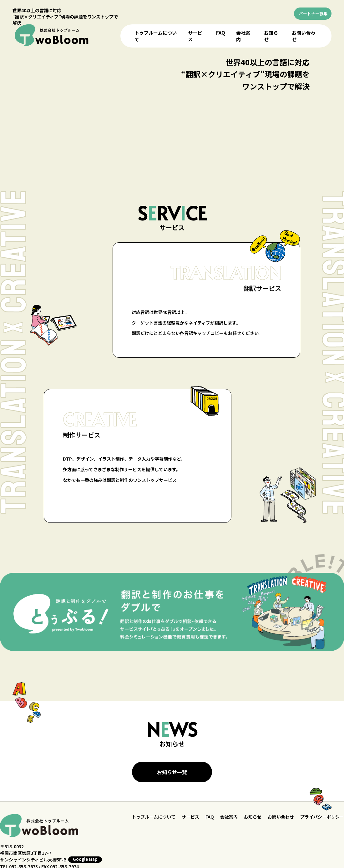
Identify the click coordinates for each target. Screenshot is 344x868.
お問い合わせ (281, 817)
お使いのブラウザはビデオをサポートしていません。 (173, 111)
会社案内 (229, 817)
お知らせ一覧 (172, 772)
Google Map (85, 859)
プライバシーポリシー (322, 817)
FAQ (221, 33)
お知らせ (253, 817)
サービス (190, 817)
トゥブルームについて (154, 817)
